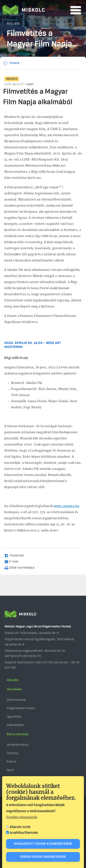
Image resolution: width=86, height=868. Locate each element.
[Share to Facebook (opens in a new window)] (16, 555)
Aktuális (13, 680)
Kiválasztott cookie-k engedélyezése (43, 844)
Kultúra (11, 762)
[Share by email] (13, 561)
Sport (10, 770)
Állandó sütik (20, 827)
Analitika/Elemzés (24, 833)
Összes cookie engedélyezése (43, 857)
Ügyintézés (14, 717)
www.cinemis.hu (67, 506)
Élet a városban (18, 734)
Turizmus (13, 753)
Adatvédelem (15, 725)
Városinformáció (18, 745)
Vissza (14, 63)
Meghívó (12, 79)
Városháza (14, 689)
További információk (22, 817)
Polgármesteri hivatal (21, 708)
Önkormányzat (16, 700)
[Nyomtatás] (21, 567)
